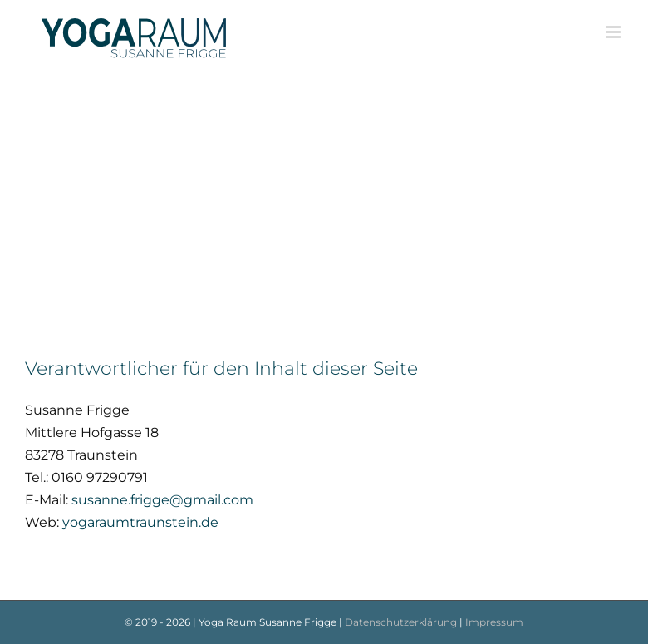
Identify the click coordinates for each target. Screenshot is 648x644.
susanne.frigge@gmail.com (162, 500)
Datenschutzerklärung (401, 622)
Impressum (494, 622)
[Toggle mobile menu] (614, 32)
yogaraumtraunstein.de (140, 522)
